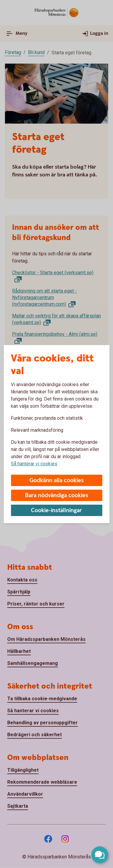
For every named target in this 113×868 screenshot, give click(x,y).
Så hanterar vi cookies (34, 464)
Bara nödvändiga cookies (57, 496)
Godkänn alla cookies (57, 481)
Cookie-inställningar (56, 511)
